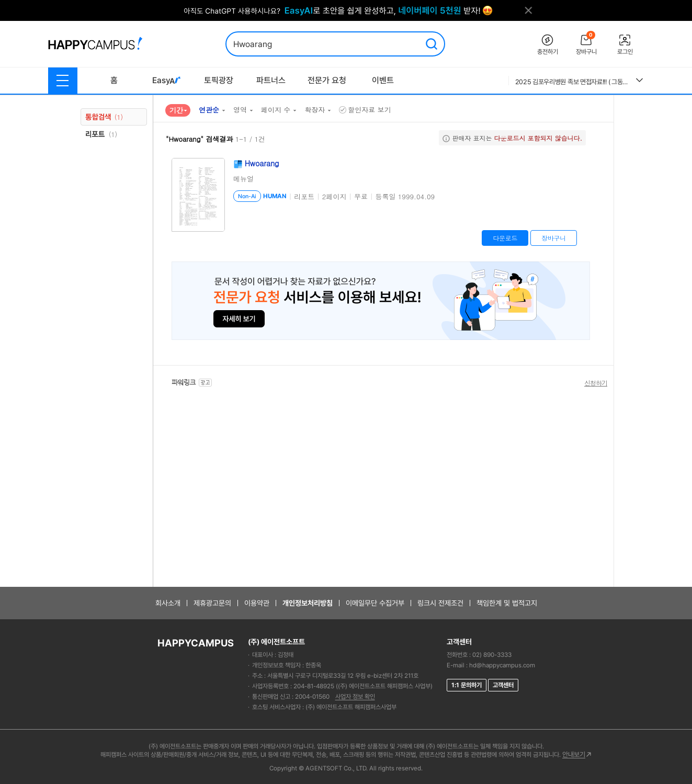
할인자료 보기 (365, 110)
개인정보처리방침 (308, 603)
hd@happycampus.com (502, 665)
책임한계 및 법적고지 (507, 603)
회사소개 (168, 603)
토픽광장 (219, 80)
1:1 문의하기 (467, 685)
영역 (240, 110)
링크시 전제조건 (440, 603)
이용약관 (257, 603)
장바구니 (554, 238)
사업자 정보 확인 (355, 697)
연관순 (209, 110)
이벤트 (383, 80)
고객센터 (503, 685)
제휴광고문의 (212, 603)
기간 (176, 110)
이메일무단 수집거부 (375, 603)
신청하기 (596, 383)
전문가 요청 (327, 80)
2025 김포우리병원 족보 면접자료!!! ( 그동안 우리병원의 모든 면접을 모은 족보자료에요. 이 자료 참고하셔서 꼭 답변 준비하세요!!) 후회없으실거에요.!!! (572, 82)
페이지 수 (276, 110)
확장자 (315, 110)
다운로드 (505, 238)
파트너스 (271, 80)
